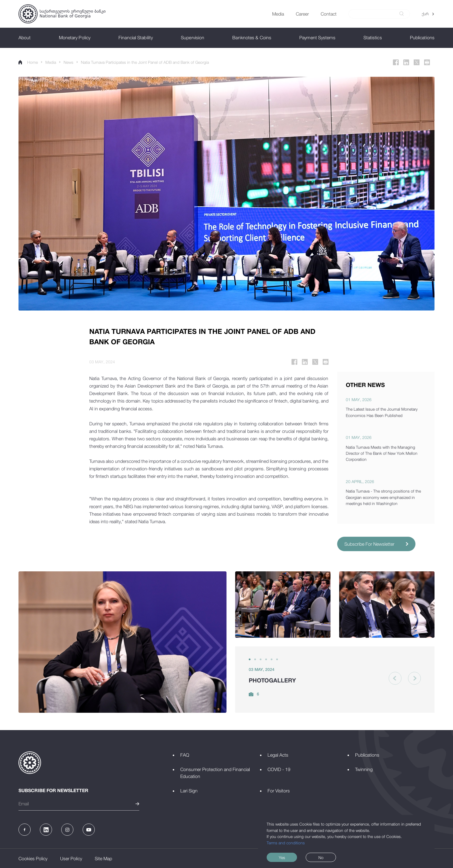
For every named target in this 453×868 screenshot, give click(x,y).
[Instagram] (67, 830)
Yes (282, 857)
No (321, 857)
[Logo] (62, 14)
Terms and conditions (286, 843)
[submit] (402, 14)
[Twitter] (417, 62)
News (68, 62)
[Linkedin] (406, 62)
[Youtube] (89, 830)
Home (28, 62)
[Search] (376, 14)
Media (51, 62)
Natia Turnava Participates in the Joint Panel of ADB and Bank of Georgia (145, 62)
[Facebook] (396, 62)
